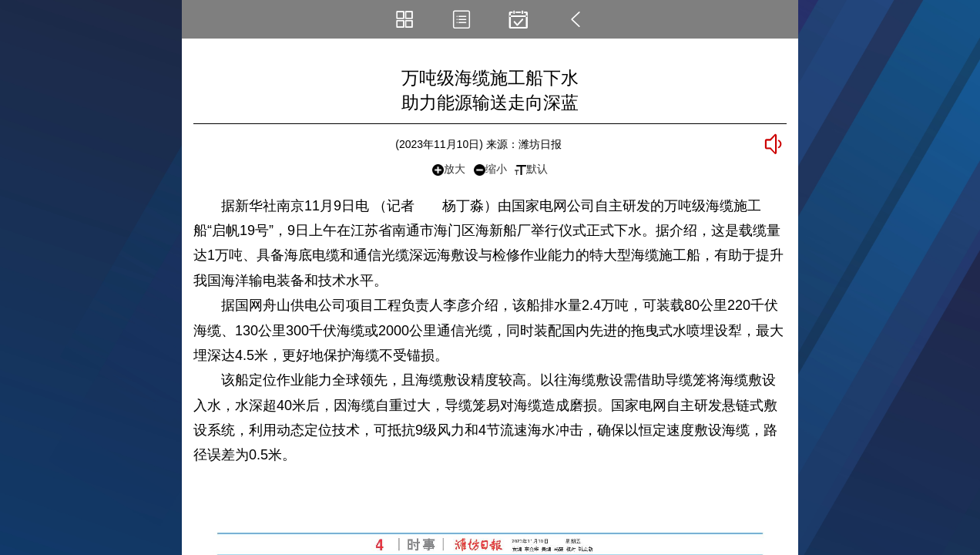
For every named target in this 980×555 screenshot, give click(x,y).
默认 (531, 169)
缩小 (490, 169)
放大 (449, 169)
